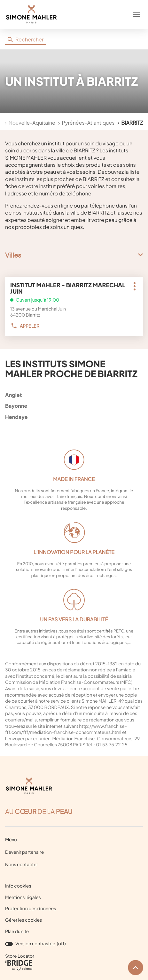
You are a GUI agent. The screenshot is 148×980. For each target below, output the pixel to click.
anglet (73, 395)
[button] (136, 14)
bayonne (73, 406)
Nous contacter (22, 865)
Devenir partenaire (24, 852)
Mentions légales (23, 898)
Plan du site (17, 932)
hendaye (73, 417)
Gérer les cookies (23, 920)
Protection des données (31, 909)
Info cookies (18, 886)
